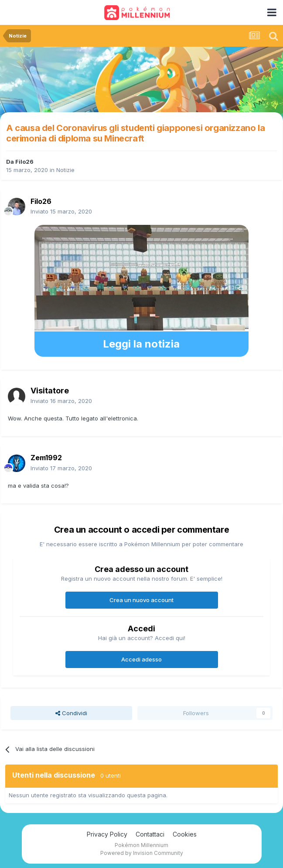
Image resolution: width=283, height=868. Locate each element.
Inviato (61, 211)
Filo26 (24, 162)
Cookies (185, 834)
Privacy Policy (107, 834)
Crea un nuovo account (141, 600)
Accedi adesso (141, 659)
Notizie (65, 170)
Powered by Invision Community (142, 853)
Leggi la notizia (141, 344)
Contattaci (150, 834)
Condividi (71, 713)
